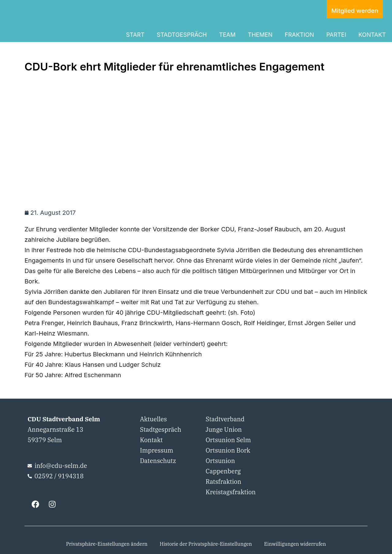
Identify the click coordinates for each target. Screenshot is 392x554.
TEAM (227, 35)
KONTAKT (372, 35)
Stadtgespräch (161, 429)
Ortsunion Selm (228, 440)
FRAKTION (300, 35)
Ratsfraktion (223, 482)
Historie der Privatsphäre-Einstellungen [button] (206, 544)
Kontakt (151, 440)
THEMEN (260, 35)
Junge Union (224, 429)
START (135, 35)
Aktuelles (153, 419)
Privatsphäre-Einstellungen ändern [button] (107, 544)
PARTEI (336, 35)
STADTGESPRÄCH (182, 35)
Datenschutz (158, 461)
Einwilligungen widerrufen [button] (295, 544)
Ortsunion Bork (228, 450)
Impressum (157, 450)
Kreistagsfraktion (230, 492)
